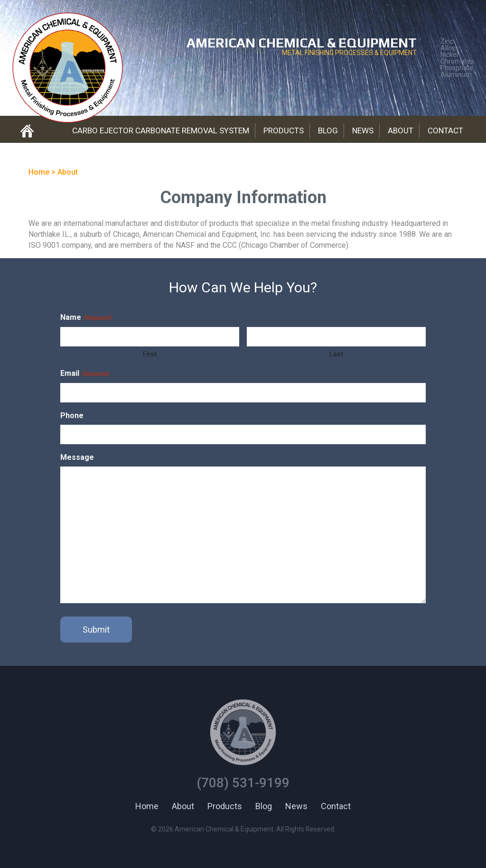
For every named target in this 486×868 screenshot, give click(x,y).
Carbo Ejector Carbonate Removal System (161, 131)
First (150, 354)
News (363, 131)
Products (284, 131)
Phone (72, 415)
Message (77, 457)
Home (147, 806)
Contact (445, 131)
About (401, 131)
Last (336, 354)
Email (84, 374)
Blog (328, 131)
